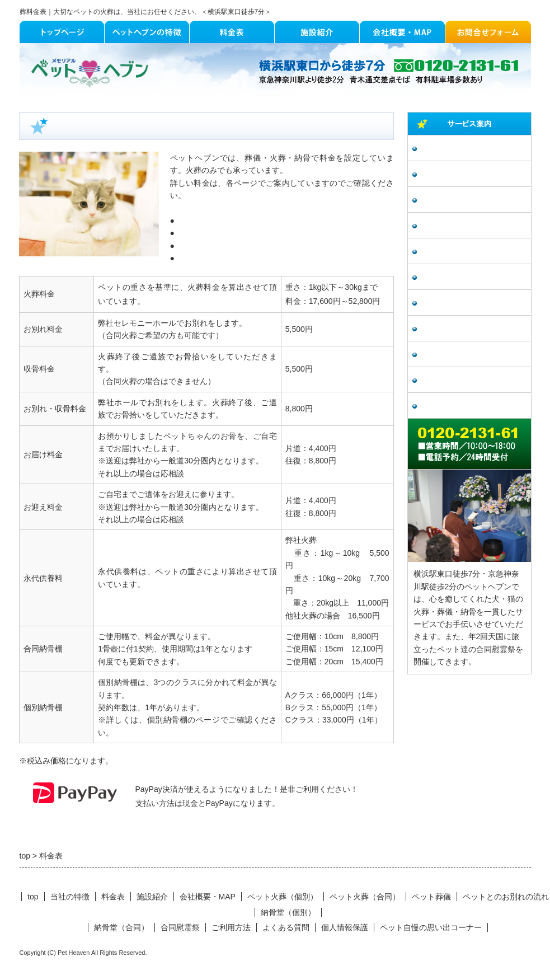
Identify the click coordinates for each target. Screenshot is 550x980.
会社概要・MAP (208, 897)
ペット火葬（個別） (457, 149)
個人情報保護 (445, 406)
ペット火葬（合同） (457, 174)
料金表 (113, 897)
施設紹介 (152, 897)
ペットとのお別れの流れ (465, 226)
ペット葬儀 (441, 200)
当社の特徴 (70, 897)
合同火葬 (190, 233)
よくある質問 (445, 355)
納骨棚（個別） (202, 246)
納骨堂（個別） (449, 252)
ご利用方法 (441, 329)
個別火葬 (190, 221)
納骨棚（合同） (202, 258)
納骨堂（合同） (449, 277)
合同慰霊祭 (441, 303)
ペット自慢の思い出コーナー (473, 380)
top (33, 897)
